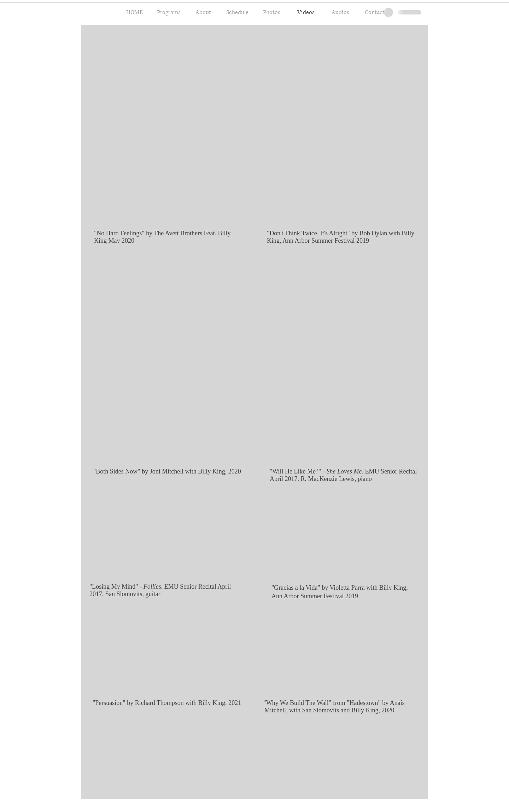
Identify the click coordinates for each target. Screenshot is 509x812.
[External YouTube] (165, 536)
